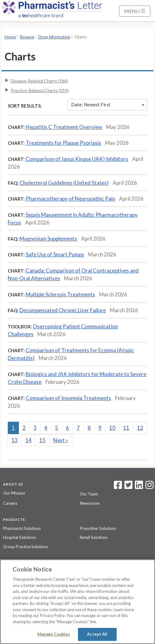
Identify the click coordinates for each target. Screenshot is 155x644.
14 (28, 440)
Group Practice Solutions (26, 547)
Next (61, 440)
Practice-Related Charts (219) (40, 90)
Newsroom (90, 503)
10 (112, 428)
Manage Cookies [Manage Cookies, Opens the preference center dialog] (54, 634)
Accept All (97, 634)
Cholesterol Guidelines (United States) (64, 183)
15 (42, 440)
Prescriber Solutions (98, 528)
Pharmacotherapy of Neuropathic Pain (70, 199)
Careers (10, 503)
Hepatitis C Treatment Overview (64, 127)
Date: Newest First (108, 104)
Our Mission (14, 493)
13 (15, 440)
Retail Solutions (94, 537)
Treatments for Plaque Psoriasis (63, 143)
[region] (77, 602)
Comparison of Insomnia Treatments (68, 398)
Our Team (89, 494)
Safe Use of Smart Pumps (55, 254)
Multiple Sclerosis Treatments (60, 294)
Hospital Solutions (19, 537)
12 (140, 428)
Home (10, 37)
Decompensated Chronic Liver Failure (63, 310)
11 (126, 428)
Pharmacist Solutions (22, 528)
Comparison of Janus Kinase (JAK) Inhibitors (77, 159)
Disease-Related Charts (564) (39, 81)
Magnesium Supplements (48, 239)
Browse (27, 37)
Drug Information (54, 37)
